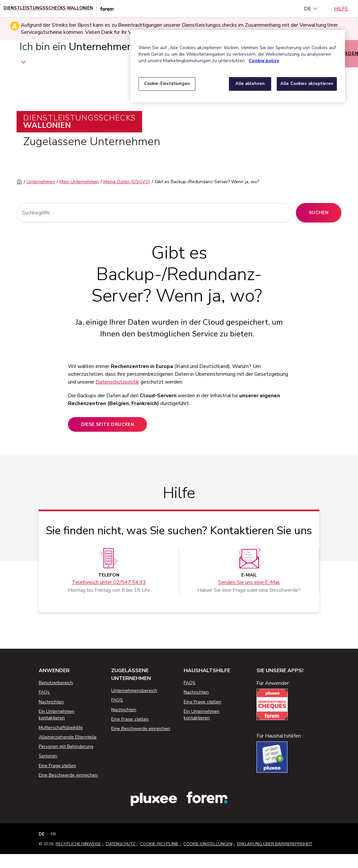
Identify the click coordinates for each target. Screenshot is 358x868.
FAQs (44, 692)
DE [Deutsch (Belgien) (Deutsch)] (311, 9)
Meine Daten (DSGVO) (127, 182)
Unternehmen (41, 182)
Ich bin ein (76, 53)
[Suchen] (155, 213)
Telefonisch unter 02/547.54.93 (109, 583)
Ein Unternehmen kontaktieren (57, 715)
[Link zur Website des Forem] (105, 9)
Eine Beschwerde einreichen (68, 775)
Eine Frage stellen (57, 766)
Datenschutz (120, 844)
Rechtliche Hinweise (78, 844)
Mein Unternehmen (79, 182)
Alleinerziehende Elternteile (68, 737)
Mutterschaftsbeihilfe (61, 728)
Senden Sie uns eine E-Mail (249, 583)
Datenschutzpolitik (117, 382)
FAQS (117, 700)
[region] (238, 66)
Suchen (319, 213)
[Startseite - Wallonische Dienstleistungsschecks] (48, 9)
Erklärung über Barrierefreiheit (275, 844)
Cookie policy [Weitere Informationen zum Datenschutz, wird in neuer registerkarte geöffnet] (264, 61)
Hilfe (341, 9)
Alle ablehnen (250, 84)
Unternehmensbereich (134, 691)
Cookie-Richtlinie (159, 844)
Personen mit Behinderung (66, 746)
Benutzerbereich (56, 683)
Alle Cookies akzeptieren (307, 84)
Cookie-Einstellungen (208, 844)
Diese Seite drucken (108, 424)
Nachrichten (51, 702)
